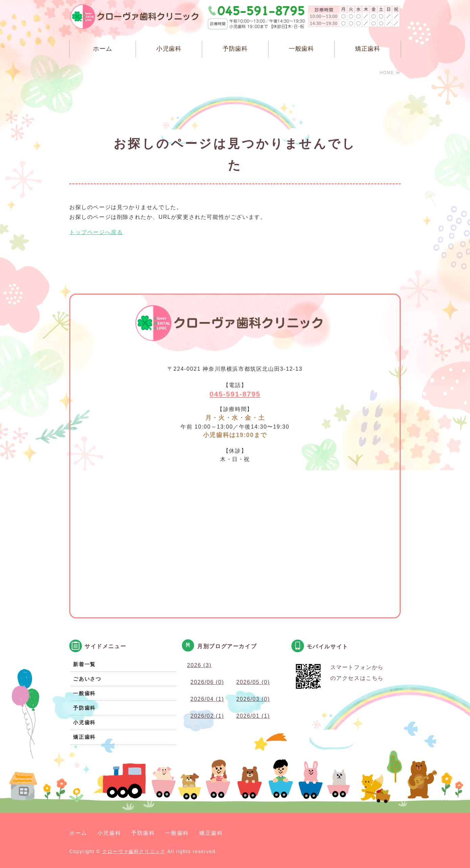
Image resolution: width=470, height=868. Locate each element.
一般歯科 (302, 49)
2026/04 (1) (207, 699)
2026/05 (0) (253, 682)
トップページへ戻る (96, 232)
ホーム (103, 49)
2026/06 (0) (207, 682)
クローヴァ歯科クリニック (134, 851)
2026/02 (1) (207, 716)
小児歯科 (169, 49)
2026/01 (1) (253, 716)
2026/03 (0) (253, 699)
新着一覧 (84, 664)
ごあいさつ (87, 679)
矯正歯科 (368, 49)
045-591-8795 (235, 394)
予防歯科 (235, 49)
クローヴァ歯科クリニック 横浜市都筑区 (139, 19)
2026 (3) (199, 665)
